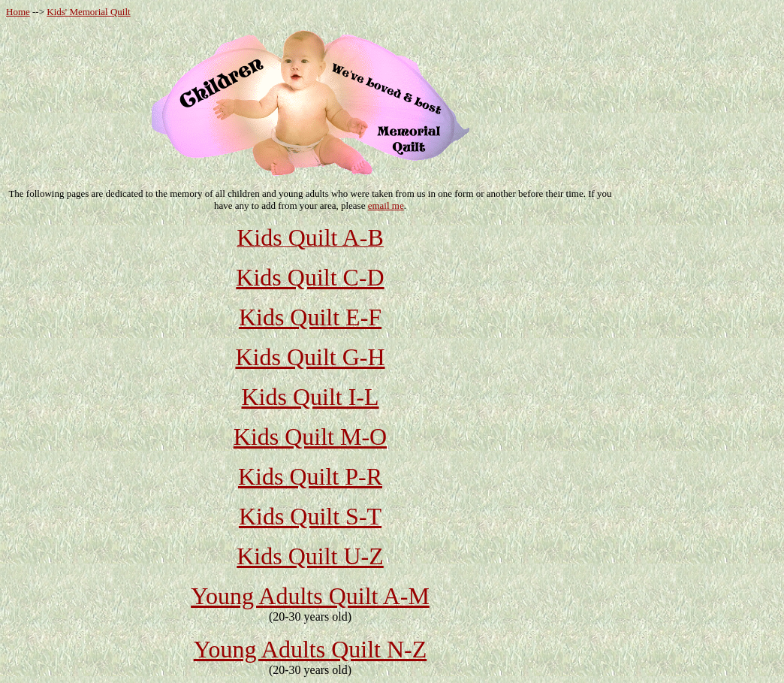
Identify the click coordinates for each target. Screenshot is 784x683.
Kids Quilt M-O (310, 437)
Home (18, 12)
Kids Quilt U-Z (310, 556)
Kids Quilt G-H (310, 357)
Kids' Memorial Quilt (88, 12)
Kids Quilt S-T (310, 516)
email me (386, 206)
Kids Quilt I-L (310, 397)
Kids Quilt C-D (310, 277)
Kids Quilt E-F (310, 317)
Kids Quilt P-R (310, 476)
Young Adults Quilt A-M (310, 596)
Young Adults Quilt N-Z (311, 649)
